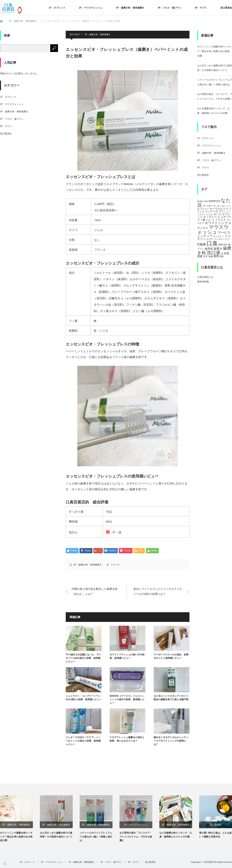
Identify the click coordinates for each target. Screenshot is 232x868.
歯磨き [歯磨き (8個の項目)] (218, 249)
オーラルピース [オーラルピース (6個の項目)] (219, 209)
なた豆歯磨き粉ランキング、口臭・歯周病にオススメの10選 (176, 835)
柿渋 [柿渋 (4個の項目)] (225, 245)
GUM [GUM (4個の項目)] (200, 201)
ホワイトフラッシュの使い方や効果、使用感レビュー (127, 656)
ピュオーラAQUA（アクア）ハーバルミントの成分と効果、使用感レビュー (83, 741)
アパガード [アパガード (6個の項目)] (209, 206)
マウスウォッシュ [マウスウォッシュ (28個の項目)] (213, 229)
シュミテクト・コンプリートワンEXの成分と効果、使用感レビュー (84, 698)
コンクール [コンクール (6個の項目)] (212, 211)
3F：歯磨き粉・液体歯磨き (130, 8)
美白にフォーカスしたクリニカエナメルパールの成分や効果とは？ (158, 591)
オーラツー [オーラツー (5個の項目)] (203, 209)
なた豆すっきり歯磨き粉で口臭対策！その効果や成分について (56, 835)
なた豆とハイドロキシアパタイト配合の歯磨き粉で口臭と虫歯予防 (171, 698)
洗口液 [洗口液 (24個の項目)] (213, 253)
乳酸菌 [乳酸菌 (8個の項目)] (202, 244)
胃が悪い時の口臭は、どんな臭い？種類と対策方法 (215, 835)
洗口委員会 (226, 8)
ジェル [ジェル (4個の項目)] (209, 214)
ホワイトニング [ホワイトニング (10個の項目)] (216, 223)
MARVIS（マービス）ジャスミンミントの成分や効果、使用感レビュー (127, 699)
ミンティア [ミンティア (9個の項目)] (205, 236)
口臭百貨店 (209, 862)
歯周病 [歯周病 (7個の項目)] (209, 249)
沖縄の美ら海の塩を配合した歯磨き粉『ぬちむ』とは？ (95, 591)
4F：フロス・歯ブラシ (170, 8)
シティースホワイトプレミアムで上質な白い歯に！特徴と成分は (96, 836)
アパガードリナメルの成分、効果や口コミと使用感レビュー (171, 656)
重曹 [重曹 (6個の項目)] (216, 256)
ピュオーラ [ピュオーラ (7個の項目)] (224, 217)
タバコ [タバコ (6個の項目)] (217, 214)
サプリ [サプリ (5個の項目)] (223, 211)
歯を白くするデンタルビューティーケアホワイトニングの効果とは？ (171, 741)
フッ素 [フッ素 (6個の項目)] (201, 220)
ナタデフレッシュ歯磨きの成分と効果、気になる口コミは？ (127, 739)
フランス (115, 565)
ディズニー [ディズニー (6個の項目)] (210, 217)
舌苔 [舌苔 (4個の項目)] (205, 256)
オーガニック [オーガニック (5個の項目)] (224, 206)
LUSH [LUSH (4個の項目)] (205, 201)
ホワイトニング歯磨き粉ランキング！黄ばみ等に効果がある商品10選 (215, 51)
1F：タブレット (57, 8)
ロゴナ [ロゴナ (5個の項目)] (210, 239)
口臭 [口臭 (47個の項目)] (212, 243)
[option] (20, 819)
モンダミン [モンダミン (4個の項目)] (219, 236)
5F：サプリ (201, 8)
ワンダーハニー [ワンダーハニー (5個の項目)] (222, 239)
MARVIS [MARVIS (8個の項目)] (215, 201)
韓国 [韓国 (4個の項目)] (222, 256)
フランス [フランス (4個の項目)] (210, 220)
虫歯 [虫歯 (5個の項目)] (211, 256)
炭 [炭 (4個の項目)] (222, 253)
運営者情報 (203, 282)
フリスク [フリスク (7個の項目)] (221, 220)
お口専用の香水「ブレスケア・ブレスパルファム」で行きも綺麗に (136, 836)
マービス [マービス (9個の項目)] (224, 232)
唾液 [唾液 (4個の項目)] (221, 245)
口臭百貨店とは (205, 277)
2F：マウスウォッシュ (91, 8)
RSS (5, 863)
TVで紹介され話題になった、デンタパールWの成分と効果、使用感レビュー (83, 658)
